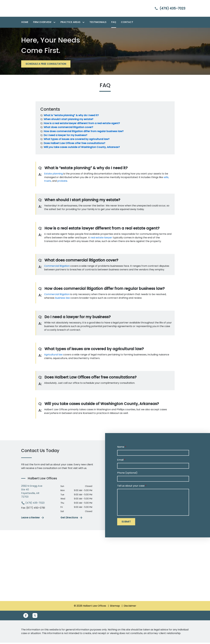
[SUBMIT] (126, 523)
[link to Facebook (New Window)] (26, 617)
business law (62, 299)
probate (62, 182)
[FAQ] (114, 24)
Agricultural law (53, 356)
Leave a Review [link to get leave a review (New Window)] (33, 519)
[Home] (25, 24)
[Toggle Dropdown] (55, 24)
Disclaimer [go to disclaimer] (130, 607)
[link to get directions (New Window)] (39, 493)
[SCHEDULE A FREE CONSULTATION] (46, 65)
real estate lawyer (101, 239)
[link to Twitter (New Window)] (35, 617)
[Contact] (127, 24)
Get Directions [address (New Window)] (72, 519)
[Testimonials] (98, 24)
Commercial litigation (57, 267)
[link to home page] (40, 9)
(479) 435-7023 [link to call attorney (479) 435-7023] (33, 504)
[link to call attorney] (167, 9)
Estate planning (53, 175)
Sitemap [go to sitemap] (115, 607)
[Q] (71, 117)
